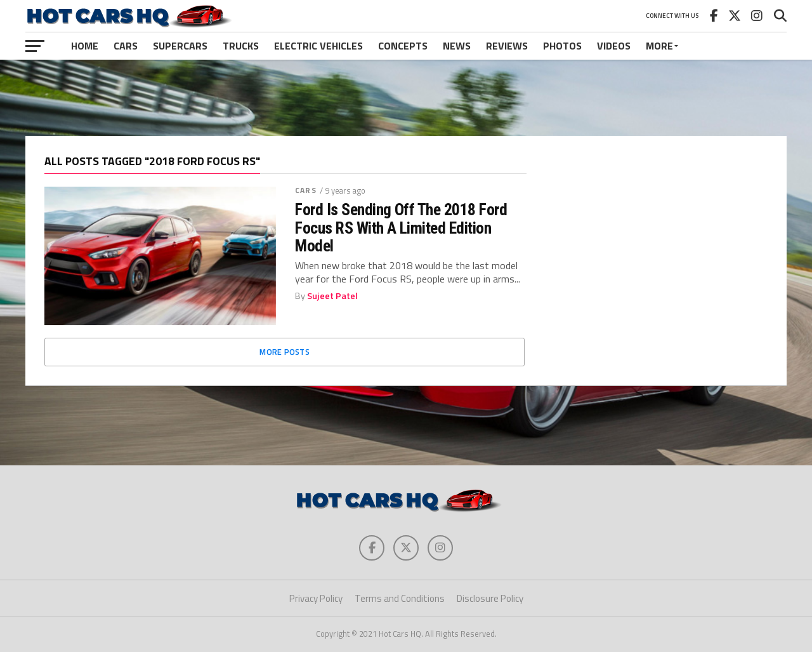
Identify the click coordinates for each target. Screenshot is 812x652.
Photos (562, 46)
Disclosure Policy (490, 598)
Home (85, 46)
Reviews (507, 46)
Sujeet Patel (332, 296)
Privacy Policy (316, 598)
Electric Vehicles (318, 46)
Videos (614, 46)
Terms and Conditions (400, 598)
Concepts (403, 46)
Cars (126, 46)
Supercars (180, 46)
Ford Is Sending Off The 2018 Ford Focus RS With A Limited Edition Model (401, 227)
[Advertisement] (406, 98)
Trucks (241, 46)
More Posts (285, 352)
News (457, 46)
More (659, 46)
